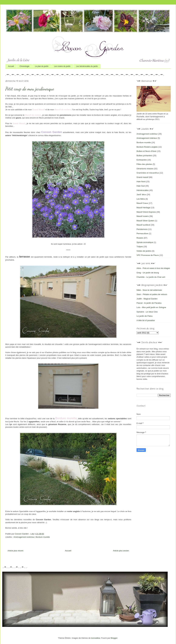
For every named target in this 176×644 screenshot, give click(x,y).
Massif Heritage (143, 208)
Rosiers (140, 238)
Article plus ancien (121, 551)
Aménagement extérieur (24, 537)
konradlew (96, 638)
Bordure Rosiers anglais (147, 147)
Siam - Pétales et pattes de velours (152, 294)
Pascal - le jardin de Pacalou (149, 303)
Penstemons (142, 229)
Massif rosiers (143, 216)
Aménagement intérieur (147, 138)
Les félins (141, 199)
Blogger (114, 638)
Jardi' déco (141, 195)
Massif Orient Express (146, 212)
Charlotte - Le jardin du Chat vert (151, 277)
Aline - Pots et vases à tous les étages (153, 268)
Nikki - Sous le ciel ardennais (149, 290)
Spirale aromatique (145, 242)
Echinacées (142, 160)
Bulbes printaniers (144, 156)
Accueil (11, 66)
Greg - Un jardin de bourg (148, 273)
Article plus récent (15, 551)
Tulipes (140, 247)
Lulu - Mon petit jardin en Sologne (151, 307)
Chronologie (25, 66)
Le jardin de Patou (145, 316)
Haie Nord (141, 181)
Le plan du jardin (42, 66)
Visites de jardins (144, 251)
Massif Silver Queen (145, 221)
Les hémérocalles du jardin (87, 66)
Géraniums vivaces (145, 169)
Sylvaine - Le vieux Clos (147, 312)
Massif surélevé (143, 225)
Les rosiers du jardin (62, 66)
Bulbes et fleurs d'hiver (146, 151)
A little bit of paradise (146, 320)
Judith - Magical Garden (147, 299)
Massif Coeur (142, 203)
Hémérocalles (143, 190)
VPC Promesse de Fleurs (148, 255)
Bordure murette (43, 537)
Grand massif (142, 177)
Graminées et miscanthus (148, 173)
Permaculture (142, 233)
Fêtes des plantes (144, 164)
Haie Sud (141, 186)
